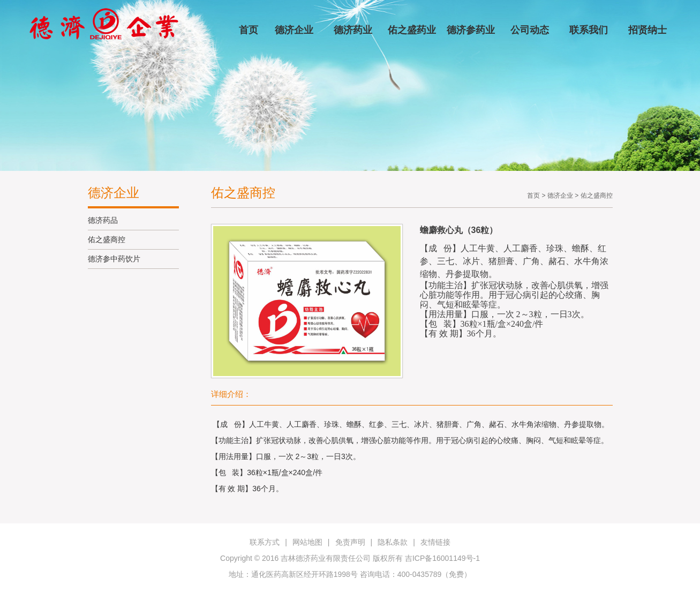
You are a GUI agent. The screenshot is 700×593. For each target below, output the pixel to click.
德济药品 (103, 220)
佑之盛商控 (107, 239)
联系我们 (589, 30)
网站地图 (307, 542)
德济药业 (353, 30)
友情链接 (435, 542)
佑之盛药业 (412, 30)
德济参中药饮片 (114, 259)
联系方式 (265, 542)
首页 (249, 30)
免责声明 (350, 542)
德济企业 (294, 30)
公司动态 (530, 30)
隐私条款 (393, 542)
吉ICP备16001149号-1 (442, 558)
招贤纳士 (648, 30)
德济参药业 (471, 30)
